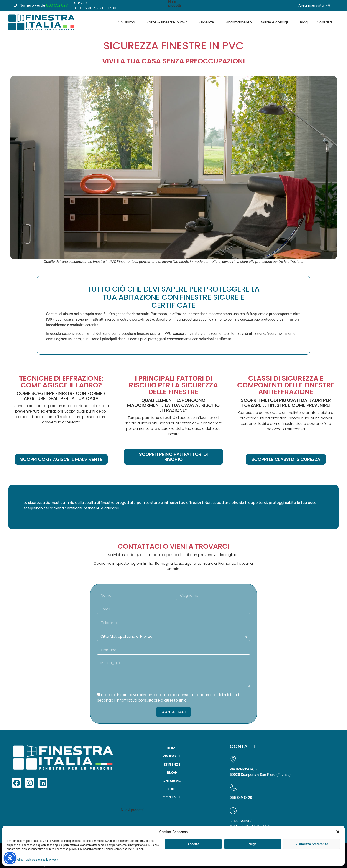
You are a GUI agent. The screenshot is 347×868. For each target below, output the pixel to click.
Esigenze (207, 22)
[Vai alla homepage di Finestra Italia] (41, 22)
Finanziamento (239, 22)
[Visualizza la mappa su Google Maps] (233, 759)
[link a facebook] (17, 783)
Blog (304, 22)
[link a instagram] (30, 783)
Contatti (325, 22)
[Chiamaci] (233, 788)
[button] (338, 832)
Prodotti (172, 756)
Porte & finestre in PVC (168, 22)
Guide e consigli (276, 22)
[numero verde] (42, 5)
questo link (175, 700)
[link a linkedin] (43, 783)
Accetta (193, 844)
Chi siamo (128, 22)
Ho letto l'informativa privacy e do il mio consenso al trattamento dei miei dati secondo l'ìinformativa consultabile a (168, 698)
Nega (252, 844)
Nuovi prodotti (132, 810)
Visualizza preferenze (312, 844)
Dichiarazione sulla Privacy (42, 860)
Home (172, 748)
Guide (172, 789)
